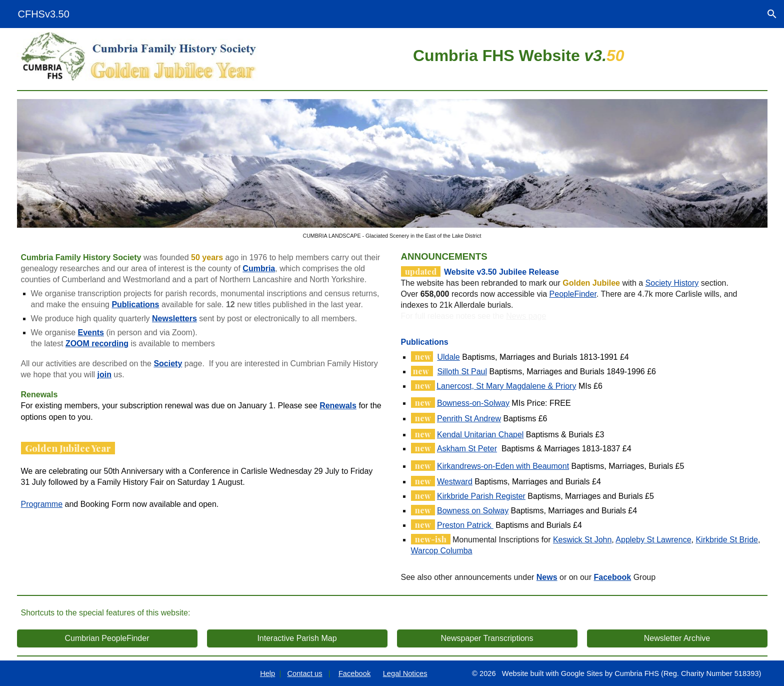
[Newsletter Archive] (677, 638)
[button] (772, 14)
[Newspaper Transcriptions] (487, 638)
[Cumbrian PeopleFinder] (107, 638)
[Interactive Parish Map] (297, 638)
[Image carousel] (392, 169)
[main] (519, 54)
